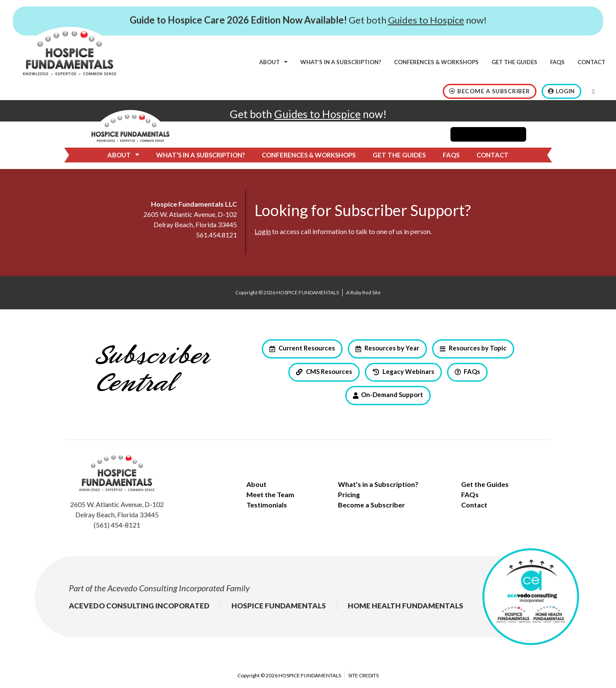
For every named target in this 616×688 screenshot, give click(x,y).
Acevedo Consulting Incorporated (166, 588)
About (273, 62)
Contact (591, 62)
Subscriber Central (152, 370)
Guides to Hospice (426, 20)
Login (263, 231)
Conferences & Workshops (436, 62)
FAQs (557, 62)
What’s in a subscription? (341, 62)
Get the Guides (514, 62)
